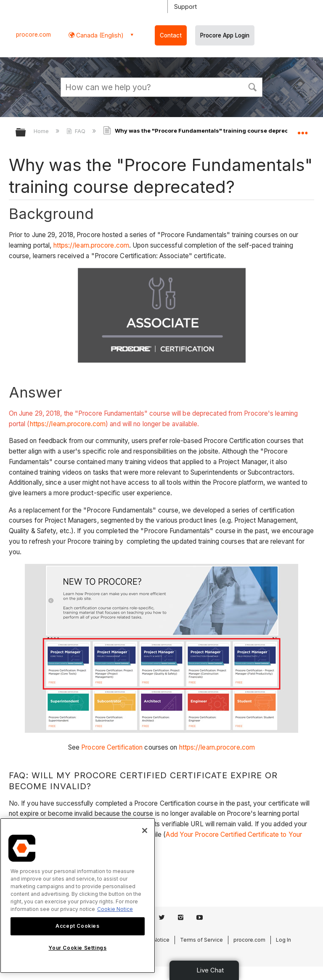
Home (42, 131)
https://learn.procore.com (91, 245)
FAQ (77, 131)
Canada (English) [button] (99, 35)
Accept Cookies (77, 926)
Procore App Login (225, 35)
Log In (283, 940)
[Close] (145, 830)
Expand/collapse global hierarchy (26, 133)
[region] (78, 896)
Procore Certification (112, 747)
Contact (171, 35)
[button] (252, 86)
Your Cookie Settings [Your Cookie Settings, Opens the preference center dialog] (77, 948)
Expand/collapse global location (302, 130)
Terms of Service (201, 940)
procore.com (33, 35)
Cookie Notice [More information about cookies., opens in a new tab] (115, 909)
